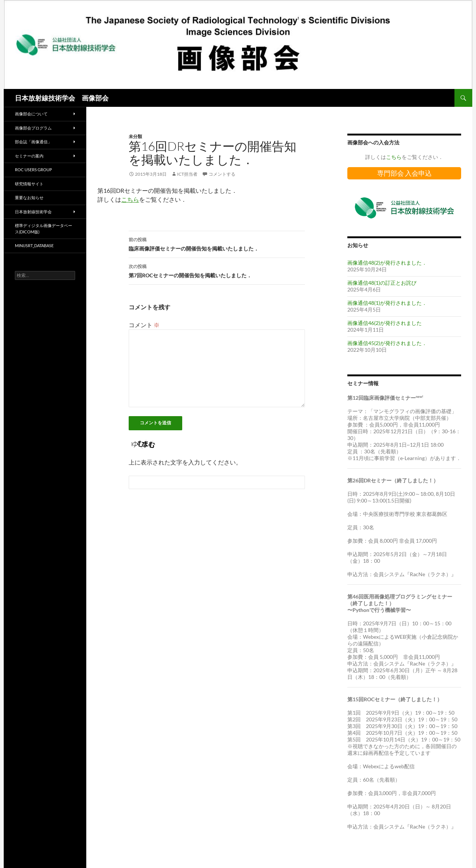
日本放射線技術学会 (33, 212)
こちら (130, 199)
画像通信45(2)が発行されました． (387, 343)
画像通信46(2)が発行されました (385, 323)
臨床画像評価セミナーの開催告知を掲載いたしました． (217, 243)
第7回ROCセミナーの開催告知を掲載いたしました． (217, 270)
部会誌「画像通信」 (33, 142)
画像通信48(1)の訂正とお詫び (382, 283)
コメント (144, 325)
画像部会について (31, 114)
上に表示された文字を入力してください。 (185, 462)
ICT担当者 (187, 174)
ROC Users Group (33, 170)
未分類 (135, 136)
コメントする (222, 174)
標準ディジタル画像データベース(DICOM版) (44, 229)
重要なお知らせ (29, 197)
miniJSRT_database (34, 245)
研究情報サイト (29, 184)
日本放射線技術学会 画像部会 (62, 98)
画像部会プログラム (33, 128)
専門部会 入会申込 (404, 173)
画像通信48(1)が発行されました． (387, 303)
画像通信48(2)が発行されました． (387, 263)
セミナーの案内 (29, 156)
